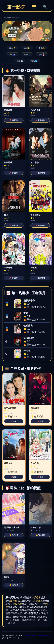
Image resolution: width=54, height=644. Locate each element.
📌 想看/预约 (14, 120)
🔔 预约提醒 (14, 535)
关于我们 (28, 635)
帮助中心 (35, 635)
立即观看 (12, 35)
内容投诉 (49, 635)
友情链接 (42, 635)
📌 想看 (14, 421)
